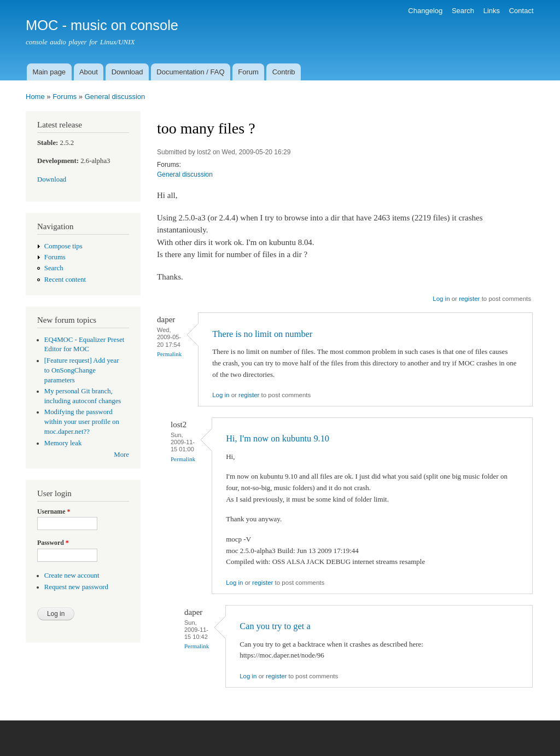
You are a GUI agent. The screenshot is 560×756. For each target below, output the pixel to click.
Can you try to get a (275, 626)
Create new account (72, 575)
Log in (441, 299)
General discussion (115, 97)
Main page (49, 72)
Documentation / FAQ (190, 72)
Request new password (76, 587)
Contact (521, 11)
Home (35, 97)
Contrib (284, 72)
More (121, 455)
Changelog (425, 11)
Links (492, 11)
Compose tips (63, 246)
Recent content (65, 280)
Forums (65, 97)
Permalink (169, 354)
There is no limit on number (262, 334)
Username (54, 511)
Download (127, 72)
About (89, 72)
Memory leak (63, 443)
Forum (248, 72)
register (469, 299)
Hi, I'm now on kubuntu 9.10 (278, 438)
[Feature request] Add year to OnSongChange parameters (82, 370)
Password (53, 543)
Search (463, 11)
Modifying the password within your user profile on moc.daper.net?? (82, 422)
